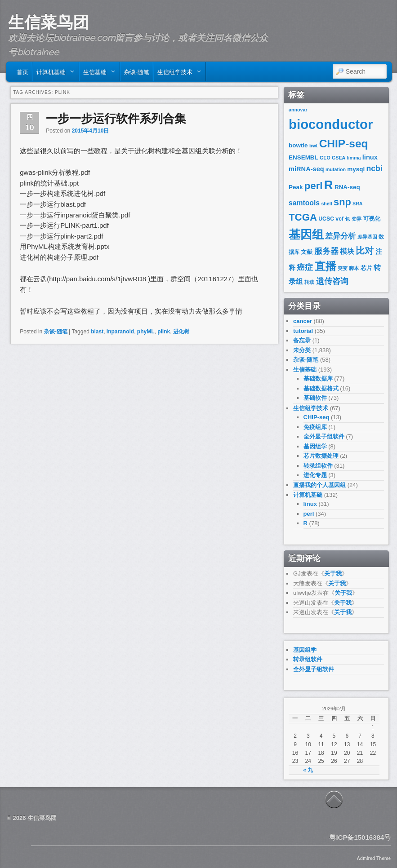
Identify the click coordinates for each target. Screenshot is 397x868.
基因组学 (315, 446)
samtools (304, 203)
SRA (358, 204)
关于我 (333, 573)
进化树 (181, 332)
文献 (307, 252)
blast (97, 332)
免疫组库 (315, 427)
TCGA (303, 217)
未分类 (302, 350)
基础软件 (315, 398)
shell (326, 204)
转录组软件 (318, 466)
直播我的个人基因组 (319, 485)
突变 (343, 268)
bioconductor (331, 124)
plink (164, 332)
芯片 (366, 268)
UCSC (326, 219)
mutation (336, 169)
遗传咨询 (332, 281)
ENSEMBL (303, 157)
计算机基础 (54, 74)
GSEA (339, 158)
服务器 (326, 251)
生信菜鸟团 (49, 22)
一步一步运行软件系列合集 (116, 119)
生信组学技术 (177, 74)
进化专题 (315, 475)
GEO (325, 158)
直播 (326, 266)
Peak (296, 187)
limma (354, 158)
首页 (22, 71)
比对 (365, 251)
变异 (357, 219)
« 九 (308, 770)
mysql (356, 169)
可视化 (372, 219)
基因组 (306, 235)
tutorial (303, 331)
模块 (347, 251)
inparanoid (120, 332)
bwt (313, 146)
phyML (146, 332)
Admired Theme (374, 858)
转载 (309, 282)
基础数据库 (318, 379)
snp (342, 202)
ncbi (374, 168)
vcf (339, 219)
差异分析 (340, 236)
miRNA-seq (306, 169)
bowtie (298, 145)
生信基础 (97, 74)
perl (314, 186)
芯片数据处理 (321, 456)
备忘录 (302, 340)
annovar (298, 110)
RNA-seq (347, 187)
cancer (303, 321)
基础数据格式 (321, 388)
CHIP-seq (344, 144)
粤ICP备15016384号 (360, 837)
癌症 (305, 267)
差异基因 (367, 237)
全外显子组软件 (324, 436)
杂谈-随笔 (137, 71)
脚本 (354, 268)
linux (370, 157)
